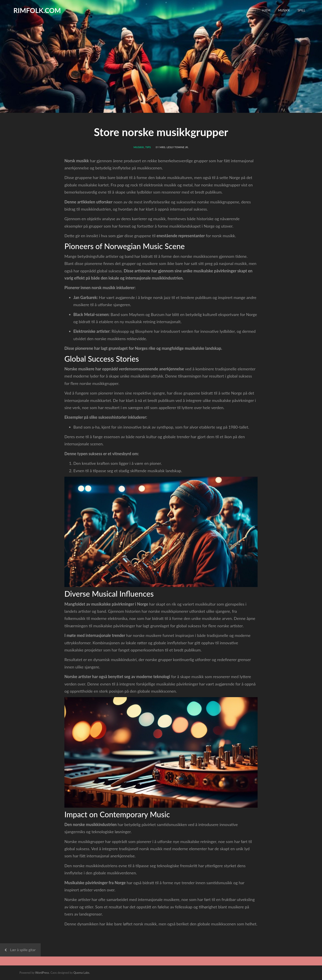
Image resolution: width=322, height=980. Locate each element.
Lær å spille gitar (23, 950)
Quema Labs (81, 973)
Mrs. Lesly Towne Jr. (174, 147)
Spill (301, 10)
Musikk (284, 10)
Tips (148, 147)
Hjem (266, 10)
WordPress (42, 973)
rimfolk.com (37, 10)
